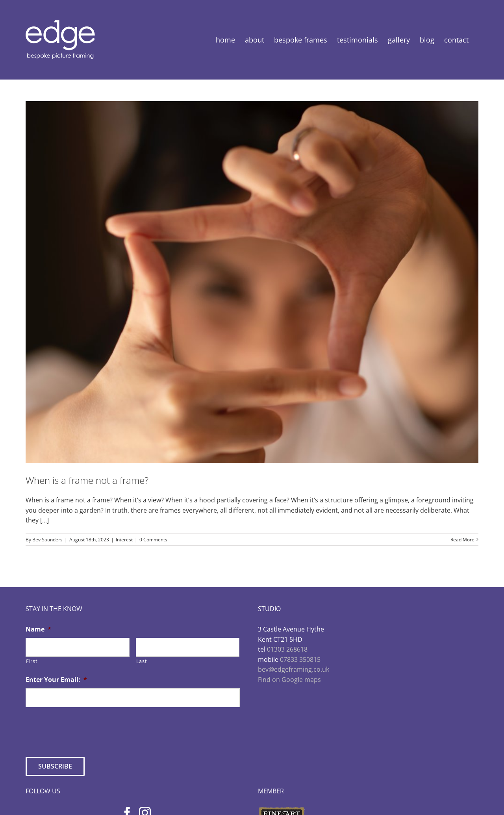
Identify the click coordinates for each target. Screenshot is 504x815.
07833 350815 (300, 659)
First (32, 661)
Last (142, 661)
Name (38, 629)
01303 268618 (287, 649)
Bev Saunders (47, 540)
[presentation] (85, 729)
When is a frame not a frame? (87, 480)
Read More (462, 540)
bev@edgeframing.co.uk (294, 669)
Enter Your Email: (56, 680)
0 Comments (153, 540)
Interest (124, 540)
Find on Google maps (289, 680)
